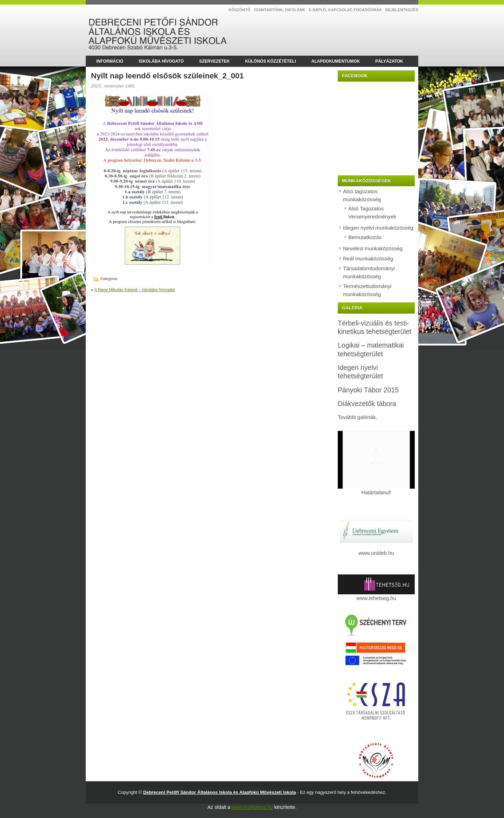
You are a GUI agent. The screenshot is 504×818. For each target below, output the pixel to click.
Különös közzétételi (270, 61)
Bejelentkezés (402, 10)
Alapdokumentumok (335, 61)
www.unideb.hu (376, 553)
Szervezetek (214, 61)
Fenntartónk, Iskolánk (280, 10)
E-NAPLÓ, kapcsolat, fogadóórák (345, 10)
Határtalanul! (376, 490)
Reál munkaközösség (368, 258)
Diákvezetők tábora (367, 404)
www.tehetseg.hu (376, 595)
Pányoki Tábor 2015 (368, 390)
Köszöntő (239, 10)
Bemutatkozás (365, 237)
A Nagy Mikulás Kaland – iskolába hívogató (134, 290)
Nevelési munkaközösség (373, 248)
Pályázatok (389, 61)
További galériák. (358, 417)
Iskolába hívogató (161, 61)
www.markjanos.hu (252, 807)
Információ (110, 61)
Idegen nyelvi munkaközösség (378, 228)
